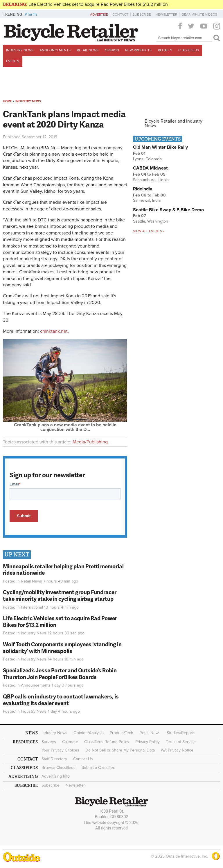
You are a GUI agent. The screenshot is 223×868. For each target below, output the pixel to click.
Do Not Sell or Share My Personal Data (120, 750)
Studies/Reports (181, 733)
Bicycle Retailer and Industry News (173, 123)
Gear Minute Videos (199, 14)
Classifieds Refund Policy (107, 742)
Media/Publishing (90, 442)
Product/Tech (122, 733)
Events (13, 61)
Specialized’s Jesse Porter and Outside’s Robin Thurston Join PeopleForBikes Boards (60, 674)
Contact (120, 14)
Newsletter (166, 14)
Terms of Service (181, 742)
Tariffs (32, 14)
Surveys (49, 742)
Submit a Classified (98, 768)
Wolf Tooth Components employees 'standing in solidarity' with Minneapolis (62, 647)
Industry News (20, 50)
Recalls (165, 50)
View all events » (149, 231)
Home (7, 101)
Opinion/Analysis (89, 733)
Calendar (70, 742)
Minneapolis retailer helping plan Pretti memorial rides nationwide (63, 569)
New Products (138, 50)
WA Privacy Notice (177, 750)
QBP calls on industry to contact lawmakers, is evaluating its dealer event (61, 700)
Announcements (55, 50)
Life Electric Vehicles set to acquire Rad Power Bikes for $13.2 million (98, 4)
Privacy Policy (148, 742)
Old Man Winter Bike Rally (160, 147)
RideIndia (143, 189)
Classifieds (189, 50)
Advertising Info (56, 776)
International (32, 607)
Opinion (112, 50)
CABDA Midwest (150, 168)
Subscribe (142, 14)
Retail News (88, 50)
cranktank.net (54, 331)
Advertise (99, 14)
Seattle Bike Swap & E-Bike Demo (168, 210)
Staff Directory (54, 759)
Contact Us (83, 759)
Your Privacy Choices (60, 750)
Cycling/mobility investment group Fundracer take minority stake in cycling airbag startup (60, 595)
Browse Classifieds (59, 768)
